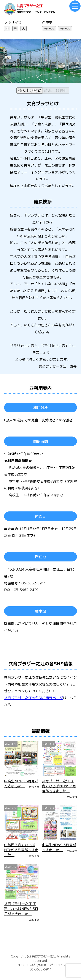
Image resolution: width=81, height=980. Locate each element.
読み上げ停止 (56, 91)
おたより (11, 744)
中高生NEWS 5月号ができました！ (59, 847)
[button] (3, 61)
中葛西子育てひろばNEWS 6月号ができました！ (21, 850)
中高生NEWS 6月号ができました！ (21, 783)
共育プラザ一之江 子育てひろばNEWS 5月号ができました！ (21, 909)
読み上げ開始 (30, 91)
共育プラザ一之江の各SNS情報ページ (33, 698)
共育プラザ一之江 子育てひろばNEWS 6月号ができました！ (59, 786)
